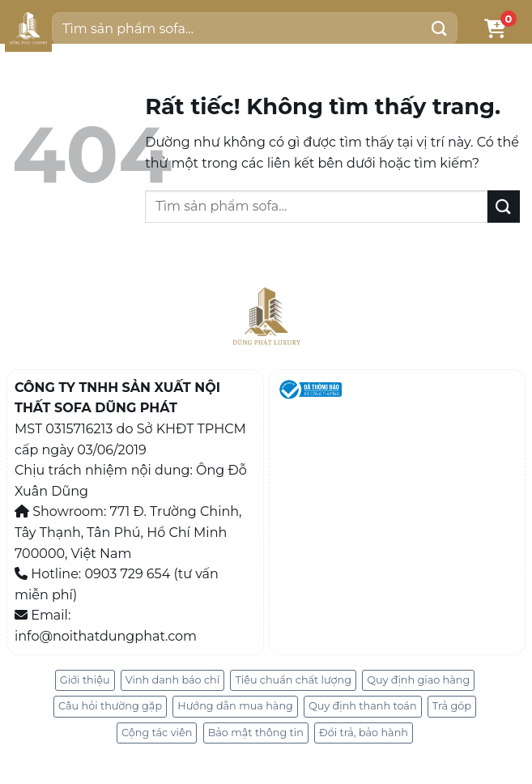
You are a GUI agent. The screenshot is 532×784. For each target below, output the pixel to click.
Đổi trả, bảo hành (364, 733)
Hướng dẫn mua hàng (235, 706)
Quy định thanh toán (363, 706)
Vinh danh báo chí (172, 680)
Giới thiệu (85, 680)
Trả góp (452, 706)
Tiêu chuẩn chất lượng (293, 680)
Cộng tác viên (157, 733)
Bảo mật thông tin (256, 733)
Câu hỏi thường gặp (110, 706)
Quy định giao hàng (418, 680)
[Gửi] (440, 28)
